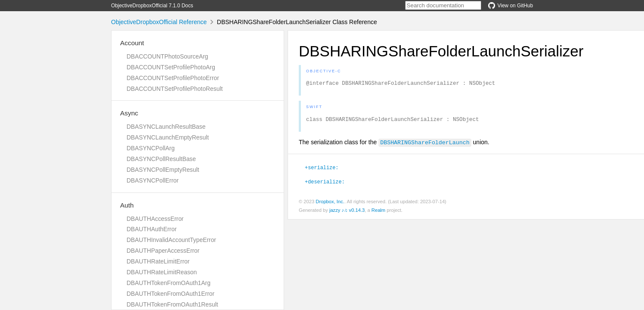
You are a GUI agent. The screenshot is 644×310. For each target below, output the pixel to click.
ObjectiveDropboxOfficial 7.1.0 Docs (152, 6)
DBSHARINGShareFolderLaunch (425, 145)
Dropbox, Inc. (330, 204)
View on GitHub (511, 6)
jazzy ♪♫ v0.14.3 (347, 213)
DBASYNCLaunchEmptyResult (168, 137)
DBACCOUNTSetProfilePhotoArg (171, 67)
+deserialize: (325, 184)
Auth (127, 205)
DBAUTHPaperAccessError (163, 251)
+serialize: (322, 170)
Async (129, 113)
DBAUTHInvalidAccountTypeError (171, 240)
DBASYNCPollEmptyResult (163, 170)
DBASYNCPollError (153, 180)
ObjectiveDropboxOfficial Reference (159, 22)
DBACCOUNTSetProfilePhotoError (173, 78)
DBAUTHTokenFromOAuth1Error (170, 294)
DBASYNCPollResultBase (161, 159)
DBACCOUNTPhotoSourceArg (167, 56)
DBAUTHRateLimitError (158, 261)
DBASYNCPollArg (151, 148)
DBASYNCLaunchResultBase (166, 127)
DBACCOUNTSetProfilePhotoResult (175, 89)
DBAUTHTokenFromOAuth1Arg (169, 283)
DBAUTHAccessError (155, 219)
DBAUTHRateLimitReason (162, 272)
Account (132, 43)
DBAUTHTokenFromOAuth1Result (172, 304)
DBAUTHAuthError (152, 229)
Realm (378, 213)
